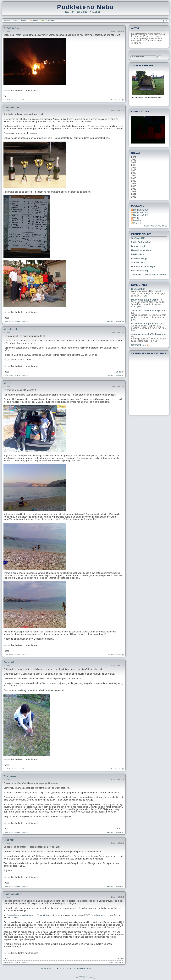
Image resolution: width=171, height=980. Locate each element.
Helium (53, 915)
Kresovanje (11, 28)
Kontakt (24, 21)
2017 (134, 168)
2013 (134, 178)
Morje (7, 383)
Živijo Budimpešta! (141, 242)
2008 (134, 192)
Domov (7, 21)
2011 (134, 184)
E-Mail (6, 100)
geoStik (137, 223)
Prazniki (9, 840)
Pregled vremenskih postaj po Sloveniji (26, 915)
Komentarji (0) (119, 100)
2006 (134, 197)
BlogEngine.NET (83, 977)
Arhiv (15, 21)
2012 (134, 181)
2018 (134, 165)
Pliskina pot (138, 254)
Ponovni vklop (139, 258)
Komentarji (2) (119, 655)
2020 (134, 160)
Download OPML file (156, 226)
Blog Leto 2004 (141, 210)
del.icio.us (25, 100)
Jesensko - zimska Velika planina (149, 275)
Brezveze (10, 776)
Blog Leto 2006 (141, 215)
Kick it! (11, 100)
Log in (164, 20)
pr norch (120, 372)
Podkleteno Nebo (85, 7)
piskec (8, 31)
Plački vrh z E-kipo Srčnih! (145, 300)
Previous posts (85, 968)
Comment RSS (140, 345)
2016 (134, 170)
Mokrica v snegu (140, 271)
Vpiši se (35, 21)
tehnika (120, 959)
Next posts (47, 968)
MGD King (92, 978)
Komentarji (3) (119, 376)
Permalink (110, 100)
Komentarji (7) (119, 832)
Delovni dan (12, 107)
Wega (136, 218)
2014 (134, 176)
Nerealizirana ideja (141, 250)
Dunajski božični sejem (144, 267)
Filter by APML (49, 21)
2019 (134, 162)
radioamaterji (100, 915)
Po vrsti (9, 662)
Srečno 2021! (138, 263)
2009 (134, 189)
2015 (134, 173)
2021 (134, 157)
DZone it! (17, 100)
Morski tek (11, 329)
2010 (134, 186)
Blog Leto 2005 (141, 212)
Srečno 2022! (138, 238)
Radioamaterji (13, 894)
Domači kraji (138, 246)
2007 (134, 194)
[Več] (144, 296)
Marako (137, 220)
